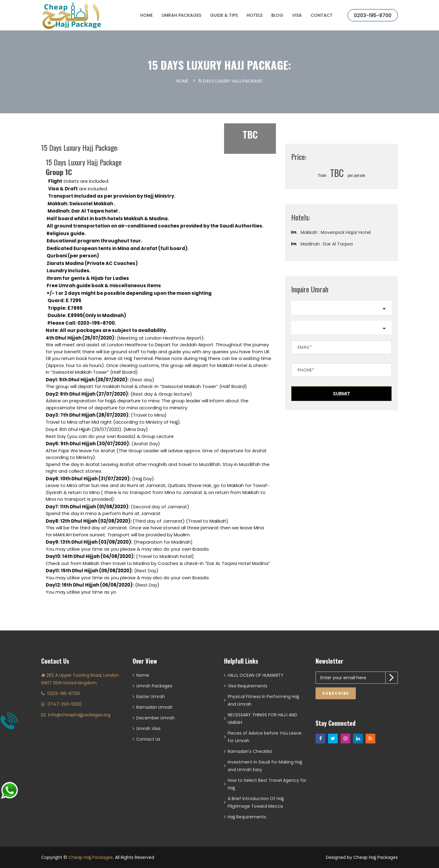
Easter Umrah (151, 697)
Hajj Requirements (247, 817)
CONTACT (322, 15)
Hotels (255, 15)
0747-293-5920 (65, 704)
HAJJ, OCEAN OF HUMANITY (256, 675)
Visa (297, 15)
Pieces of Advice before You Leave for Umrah (265, 737)
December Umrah (155, 718)
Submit (342, 394)
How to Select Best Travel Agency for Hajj (267, 784)
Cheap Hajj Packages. (91, 857)
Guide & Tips (224, 15)
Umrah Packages (181, 15)
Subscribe (336, 693)
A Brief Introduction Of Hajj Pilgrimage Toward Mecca (256, 802)
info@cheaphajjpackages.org (79, 715)
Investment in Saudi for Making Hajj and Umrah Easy (265, 766)
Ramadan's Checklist (250, 751)
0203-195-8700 (373, 15)
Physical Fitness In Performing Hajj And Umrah (263, 700)
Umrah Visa (148, 729)
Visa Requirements (248, 686)
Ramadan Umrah (154, 707)
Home (146, 15)
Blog (277, 15)
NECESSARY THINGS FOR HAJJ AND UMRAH (262, 719)
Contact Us (148, 739)
